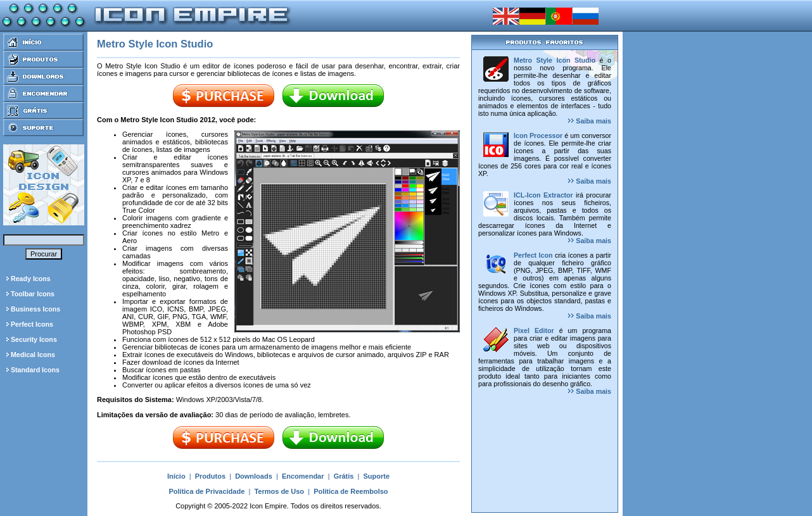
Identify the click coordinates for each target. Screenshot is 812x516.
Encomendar (303, 476)
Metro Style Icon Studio (555, 60)
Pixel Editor (534, 330)
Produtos (210, 476)
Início (176, 476)
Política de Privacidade (206, 491)
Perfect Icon (533, 255)
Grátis (344, 476)
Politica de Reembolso (351, 491)
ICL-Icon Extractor (543, 195)
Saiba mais (590, 121)
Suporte (377, 476)
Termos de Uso (279, 491)
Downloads (254, 476)
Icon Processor (538, 135)
